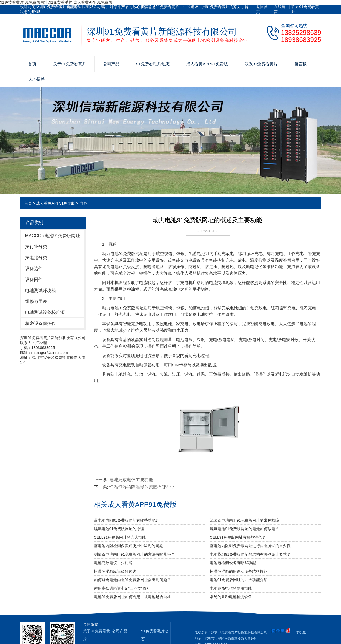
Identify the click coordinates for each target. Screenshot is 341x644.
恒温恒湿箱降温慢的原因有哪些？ (142, 487)
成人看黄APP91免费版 (207, 64)
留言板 (301, 64)
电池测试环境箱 (41, 290)
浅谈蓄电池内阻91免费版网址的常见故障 (245, 520)
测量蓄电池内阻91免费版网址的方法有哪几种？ (134, 554)
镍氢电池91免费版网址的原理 (119, 529)
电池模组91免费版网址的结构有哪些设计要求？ (250, 554)
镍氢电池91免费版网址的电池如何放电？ (245, 529)
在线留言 (280, 9)
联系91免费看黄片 (305, 9)
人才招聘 (36, 79)
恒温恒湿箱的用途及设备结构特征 (239, 571)
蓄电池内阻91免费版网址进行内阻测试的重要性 (250, 546)
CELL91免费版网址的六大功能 (120, 537)
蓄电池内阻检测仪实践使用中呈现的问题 (128, 546)
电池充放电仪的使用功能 (231, 588)
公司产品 (111, 64)
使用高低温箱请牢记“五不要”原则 (122, 588)
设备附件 (34, 280)
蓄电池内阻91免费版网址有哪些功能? (126, 520)
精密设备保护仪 (41, 323)
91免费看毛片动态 (153, 64)
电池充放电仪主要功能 (131, 480)
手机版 (301, 632)
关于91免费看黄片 (70, 64)
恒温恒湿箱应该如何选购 (115, 571)
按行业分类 (36, 247)
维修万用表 (36, 301)
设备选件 (34, 269)
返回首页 (262, 9)
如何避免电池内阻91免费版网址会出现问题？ (133, 580)
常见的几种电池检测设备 (231, 597)
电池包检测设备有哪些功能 (233, 563)
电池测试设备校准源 (45, 312)
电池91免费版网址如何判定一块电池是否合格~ (134, 597)
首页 (32, 64)
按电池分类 (36, 258)
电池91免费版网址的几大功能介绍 (239, 580)
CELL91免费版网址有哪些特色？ (238, 537)
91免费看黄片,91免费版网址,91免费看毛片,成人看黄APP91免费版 (56, 2)
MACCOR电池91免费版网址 (53, 236)
